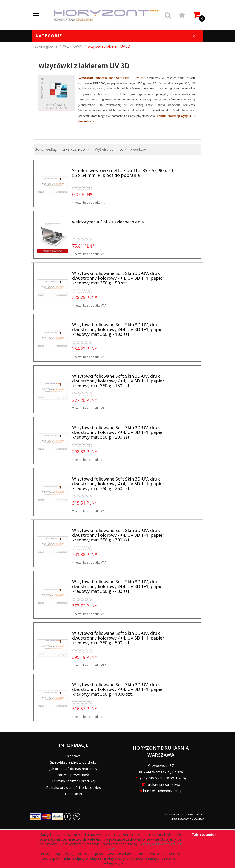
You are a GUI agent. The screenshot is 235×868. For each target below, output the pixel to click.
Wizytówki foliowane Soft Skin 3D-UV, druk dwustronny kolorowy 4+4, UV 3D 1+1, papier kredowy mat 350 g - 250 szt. (118, 484)
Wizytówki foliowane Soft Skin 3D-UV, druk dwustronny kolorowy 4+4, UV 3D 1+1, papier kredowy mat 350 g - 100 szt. (118, 329)
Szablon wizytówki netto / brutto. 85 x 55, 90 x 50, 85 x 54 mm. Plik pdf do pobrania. (123, 173)
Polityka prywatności (73, 775)
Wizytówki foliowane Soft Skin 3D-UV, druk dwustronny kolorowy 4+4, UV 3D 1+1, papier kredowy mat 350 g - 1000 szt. (118, 689)
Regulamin (73, 794)
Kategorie (116, 36)
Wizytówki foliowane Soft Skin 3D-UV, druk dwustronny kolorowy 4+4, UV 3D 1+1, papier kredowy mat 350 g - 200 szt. (118, 432)
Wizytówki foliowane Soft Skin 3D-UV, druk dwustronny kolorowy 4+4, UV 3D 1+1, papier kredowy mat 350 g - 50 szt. (118, 278)
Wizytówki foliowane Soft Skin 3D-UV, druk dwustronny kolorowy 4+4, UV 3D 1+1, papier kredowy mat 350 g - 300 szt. (118, 535)
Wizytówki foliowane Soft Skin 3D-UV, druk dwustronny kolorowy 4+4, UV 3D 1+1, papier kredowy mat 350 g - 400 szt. (118, 586)
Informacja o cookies (179, 814)
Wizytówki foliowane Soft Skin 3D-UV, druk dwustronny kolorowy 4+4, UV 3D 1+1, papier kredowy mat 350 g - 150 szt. (118, 381)
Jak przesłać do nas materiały (73, 769)
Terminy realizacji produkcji (74, 781)
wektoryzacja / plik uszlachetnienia (108, 222)
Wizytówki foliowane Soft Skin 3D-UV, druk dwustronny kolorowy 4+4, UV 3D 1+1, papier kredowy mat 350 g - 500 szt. (118, 638)
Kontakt (74, 756)
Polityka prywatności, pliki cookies (74, 787)
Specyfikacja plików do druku (73, 762)
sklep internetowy (188, 816)
